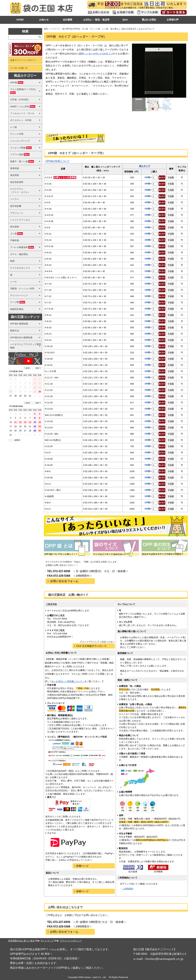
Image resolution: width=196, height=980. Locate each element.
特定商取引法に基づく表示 (22, 941)
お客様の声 (173, 20)
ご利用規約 (128, 889)
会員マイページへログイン (23, 60)
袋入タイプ (145, 166)
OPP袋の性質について (58, 161)
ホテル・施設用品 (19, 254)
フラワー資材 (20, 155)
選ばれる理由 (149, 20)
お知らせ (44, 20)
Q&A (125, 20)
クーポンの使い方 (19, 68)
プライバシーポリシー (71, 941)
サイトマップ (47, 941)
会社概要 (68, 20)
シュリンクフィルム (20, 220)
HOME (20, 20)
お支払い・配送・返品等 (96, 20)
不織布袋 (15, 240)
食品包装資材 (17, 182)
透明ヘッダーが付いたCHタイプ (96, 54)
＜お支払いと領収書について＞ (69, 681)
